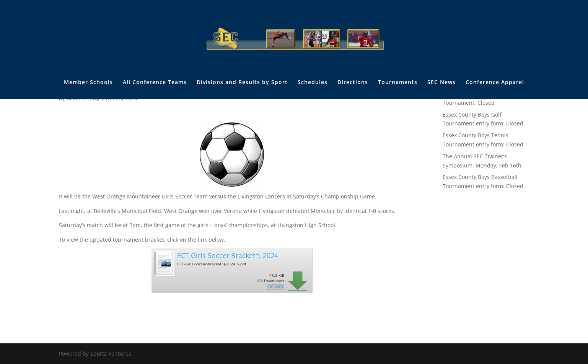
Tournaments (398, 83)
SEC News (441, 83)
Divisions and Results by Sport (242, 83)
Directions (353, 83)
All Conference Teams (155, 83)
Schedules (313, 83)
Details (275, 287)
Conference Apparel (495, 83)
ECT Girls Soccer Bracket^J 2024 (228, 255)
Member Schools (88, 83)
